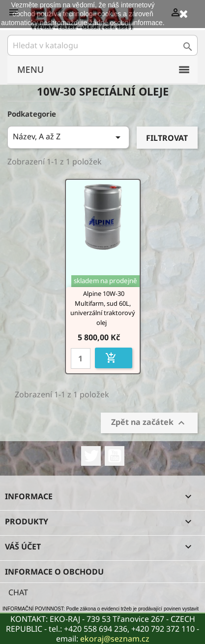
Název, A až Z (68, 137)
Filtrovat (167, 138)
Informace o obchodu (54, 572)
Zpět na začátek (149, 423)
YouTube (115, 456)
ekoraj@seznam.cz (115, 639)
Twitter (91, 456)
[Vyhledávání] (102, 45)
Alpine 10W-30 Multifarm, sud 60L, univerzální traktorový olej (103, 308)
